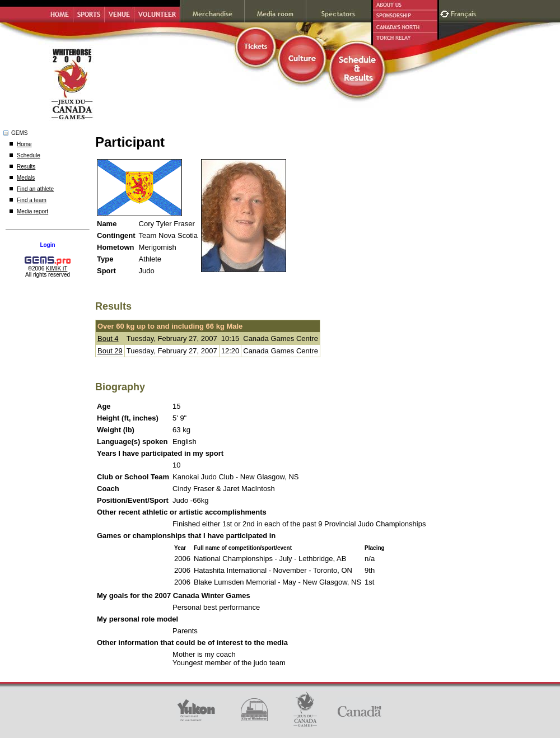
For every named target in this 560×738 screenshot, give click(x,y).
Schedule (29, 155)
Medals (26, 178)
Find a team (32, 200)
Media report (32, 211)
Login (47, 245)
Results (26, 167)
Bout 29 (110, 351)
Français (465, 13)
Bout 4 (108, 338)
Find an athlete (35, 189)
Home (24, 144)
